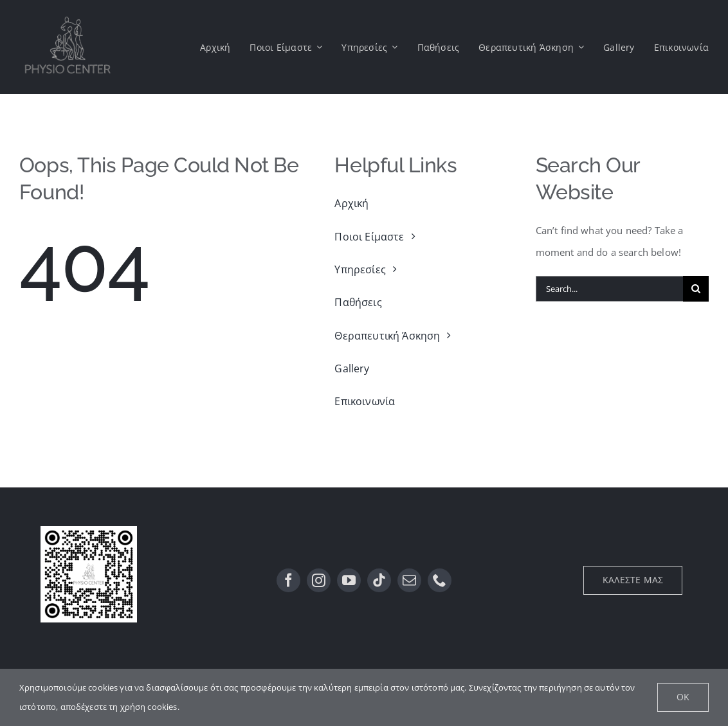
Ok (683, 697)
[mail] (409, 580)
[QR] (89, 531)
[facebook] (288, 580)
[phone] (440, 580)
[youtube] (349, 580)
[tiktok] (379, 580)
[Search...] (609, 289)
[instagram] (319, 580)
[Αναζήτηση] (696, 289)
